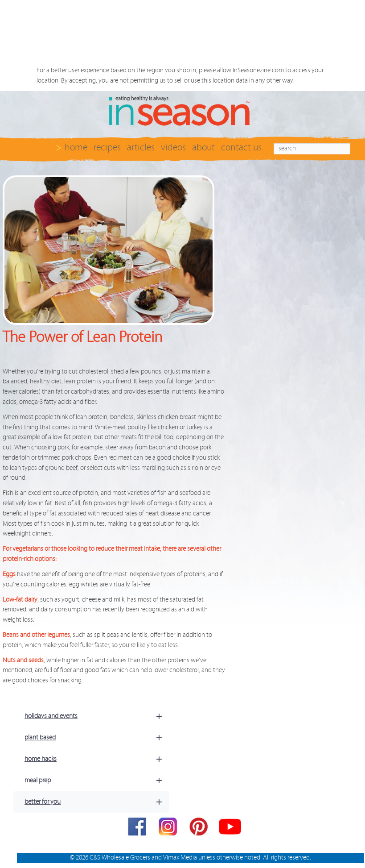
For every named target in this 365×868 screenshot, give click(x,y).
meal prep (97, 781)
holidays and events (97, 716)
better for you (97, 802)
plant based (97, 738)
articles (141, 147)
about (203, 147)
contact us (241, 147)
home (76, 147)
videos (173, 147)
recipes (107, 147)
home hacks (97, 759)
